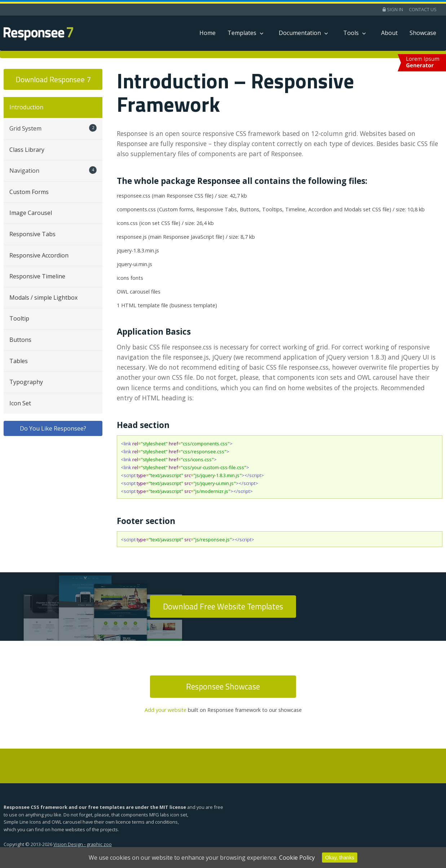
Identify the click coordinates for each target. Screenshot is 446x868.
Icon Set (20, 403)
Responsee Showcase (223, 687)
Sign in (393, 9)
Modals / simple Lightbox (43, 298)
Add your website (165, 710)
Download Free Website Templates (223, 607)
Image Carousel (31, 213)
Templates (242, 33)
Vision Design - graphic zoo (83, 844)
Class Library (27, 150)
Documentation (300, 33)
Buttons (20, 340)
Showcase (423, 33)
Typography (26, 382)
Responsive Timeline (37, 276)
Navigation (53, 170)
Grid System (53, 128)
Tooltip (19, 318)
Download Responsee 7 (53, 79)
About (389, 33)
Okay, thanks (340, 858)
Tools (351, 33)
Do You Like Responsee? (53, 428)
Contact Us (423, 9)
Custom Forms (29, 192)
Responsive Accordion (39, 255)
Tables (19, 361)
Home (207, 33)
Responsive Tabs (32, 234)
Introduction (26, 107)
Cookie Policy (297, 858)
